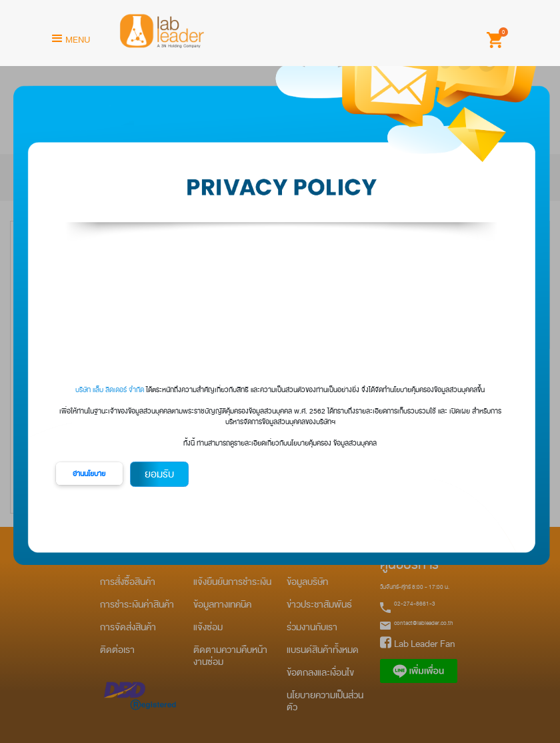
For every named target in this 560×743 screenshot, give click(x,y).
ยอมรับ (159, 474)
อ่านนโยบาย (89, 474)
